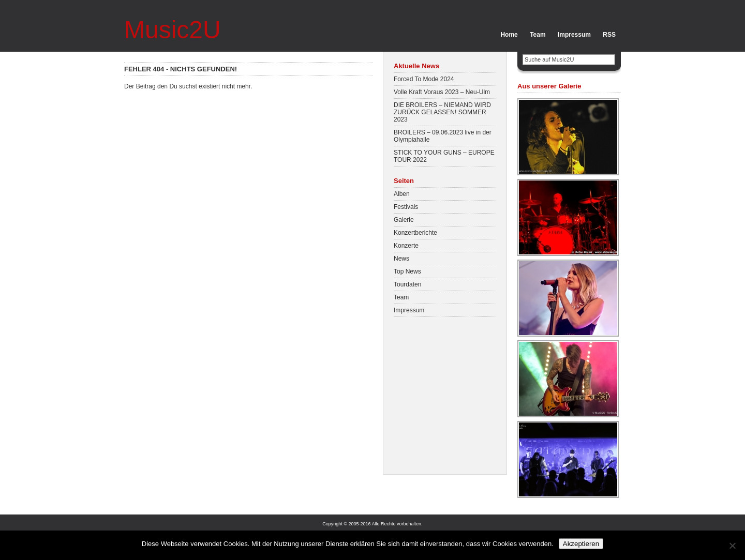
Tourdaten (407, 284)
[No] (732, 546)
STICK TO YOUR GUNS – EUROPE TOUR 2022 (444, 156)
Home (509, 35)
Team (538, 35)
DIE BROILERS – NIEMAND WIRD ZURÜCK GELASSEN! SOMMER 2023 (442, 112)
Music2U (173, 30)
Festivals (406, 207)
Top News (407, 271)
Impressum (574, 35)
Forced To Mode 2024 (424, 79)
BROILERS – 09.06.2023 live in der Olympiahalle (443, 136)
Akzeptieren (581, 544)
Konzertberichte (415, 233)
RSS (609, 35)
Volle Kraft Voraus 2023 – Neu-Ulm (442, 92)
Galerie (404, 220)
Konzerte (406, 246)
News (401, 259)
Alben (402, 194)
